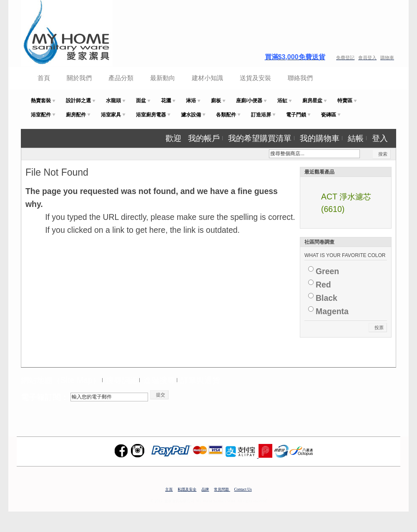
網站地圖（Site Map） (61, 380)
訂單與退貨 (200, 380)
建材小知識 (207, 78)
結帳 (356, 138)
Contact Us (243, 489)
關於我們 (79, 78)
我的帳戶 (204, 138)
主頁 (169, 489)
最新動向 (163, 78)
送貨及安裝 (255, 78)
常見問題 (222, 489)
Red (323, 285)
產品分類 (121, 78)
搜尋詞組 (122, 380)
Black (327, 298)
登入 (380, 138)
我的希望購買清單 (260, 138)
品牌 (205, 489)
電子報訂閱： (45, 397)
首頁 (44, 78)
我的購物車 (320, 138)
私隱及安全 (187, 489)
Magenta (332, 311)
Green (327, 271)
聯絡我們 (300, 78)
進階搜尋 (159, 380)
